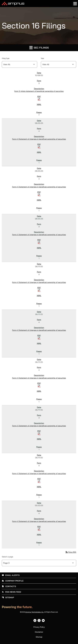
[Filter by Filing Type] (20, 64)
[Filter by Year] (59, 64)
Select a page (7, 557)
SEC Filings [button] (39, 47)
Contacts (9, 586)
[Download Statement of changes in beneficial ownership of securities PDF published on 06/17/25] (39, 291)
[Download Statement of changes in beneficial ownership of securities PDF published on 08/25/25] (39, 147)
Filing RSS (71, 552)
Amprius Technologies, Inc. (35, 612)
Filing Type (6, 58)
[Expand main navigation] (75, 4)
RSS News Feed (11, 592)
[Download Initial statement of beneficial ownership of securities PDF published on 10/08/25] (39, 99)
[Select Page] (39, 563)
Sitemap (8, 597)
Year (43, 58)
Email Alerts (11, 575)
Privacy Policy (39, 627)
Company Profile (13, 581)
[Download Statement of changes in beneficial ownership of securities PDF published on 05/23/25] (39, 529)
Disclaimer (39, 632)
